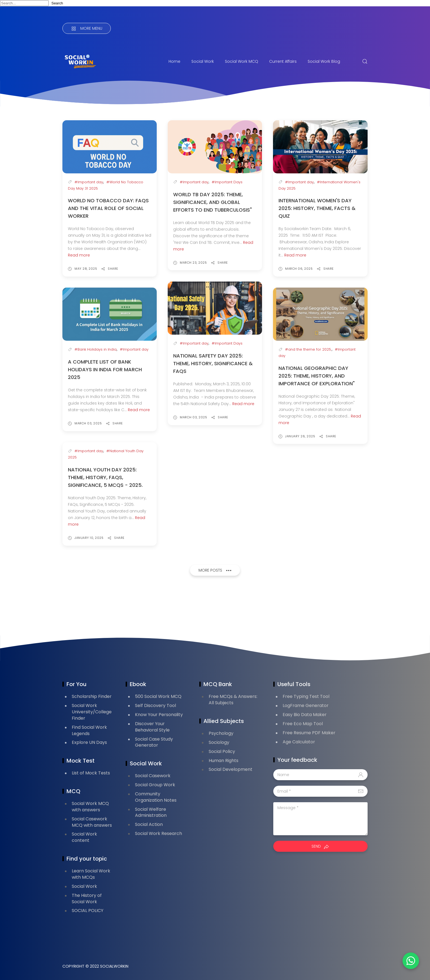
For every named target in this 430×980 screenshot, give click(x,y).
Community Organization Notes (156, 797)
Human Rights (224, 761)
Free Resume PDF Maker (309, 733)
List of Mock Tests (91, 773)
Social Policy (222, 751)
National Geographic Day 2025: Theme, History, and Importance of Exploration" (317, 376)
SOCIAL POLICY (88, 911)
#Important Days (227, 182)
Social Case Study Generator (154, 742)
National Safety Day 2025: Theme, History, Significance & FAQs (213, 363)
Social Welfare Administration (151, 812)
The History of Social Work (87, 899)
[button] (411, 961)
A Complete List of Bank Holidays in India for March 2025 (105, 369)
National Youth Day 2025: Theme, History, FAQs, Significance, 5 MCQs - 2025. (105, 477)
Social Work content (84, 837)
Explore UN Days (89, 742)
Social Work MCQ (242, 61)
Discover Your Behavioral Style (152, 727)
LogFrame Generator (306, 705)
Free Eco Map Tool (303, 724)
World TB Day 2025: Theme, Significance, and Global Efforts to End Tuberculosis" (213, 202)
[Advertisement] (162, 607)
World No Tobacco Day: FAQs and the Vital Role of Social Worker (108, 208)
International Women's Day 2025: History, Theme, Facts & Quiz (317, 208)
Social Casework (153, 776)
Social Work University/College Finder (92, 712)
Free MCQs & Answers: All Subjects (233, 700)
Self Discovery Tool (155, 705)
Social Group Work (155, 785)
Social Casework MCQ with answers (92, 822)
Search (57, 3)
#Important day (89, 182)
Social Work (203, 61)
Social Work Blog (324, 61)
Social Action (149, 824)
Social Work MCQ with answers (90, 807)
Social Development (231, 769)
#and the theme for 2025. (308, 349)
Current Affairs (283, 61)
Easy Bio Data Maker (305, 715)
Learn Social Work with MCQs (91, 874)
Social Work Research (159, 833)
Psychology (221, 733)
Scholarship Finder (92, 696)
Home (174, 61)
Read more (79, 255)
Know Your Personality (159, 715)
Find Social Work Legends (89, 730)
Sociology (219, 742)
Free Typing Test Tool (306, 696)
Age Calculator (299, 742)
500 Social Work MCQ (158, 696)
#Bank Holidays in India (96, 349)
